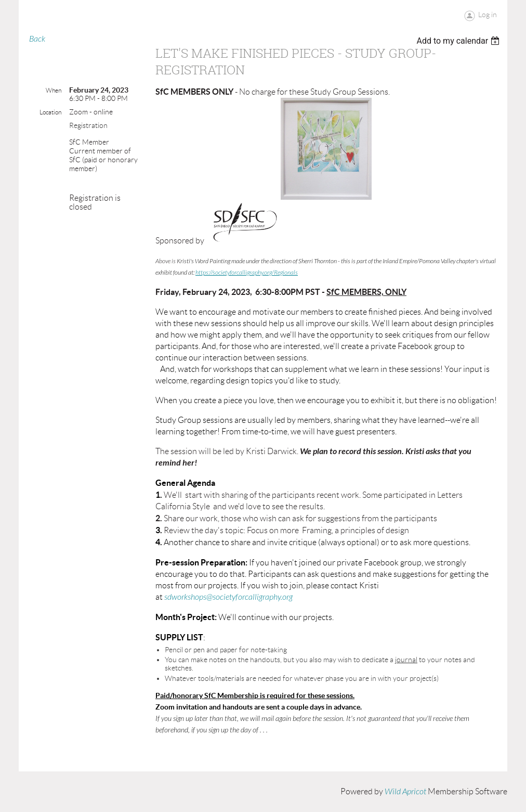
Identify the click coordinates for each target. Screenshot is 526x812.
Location (50, 112)
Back (37, 39)
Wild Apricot (405, 792)
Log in (488, 15)
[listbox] (459, 41)
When (54, 90)
